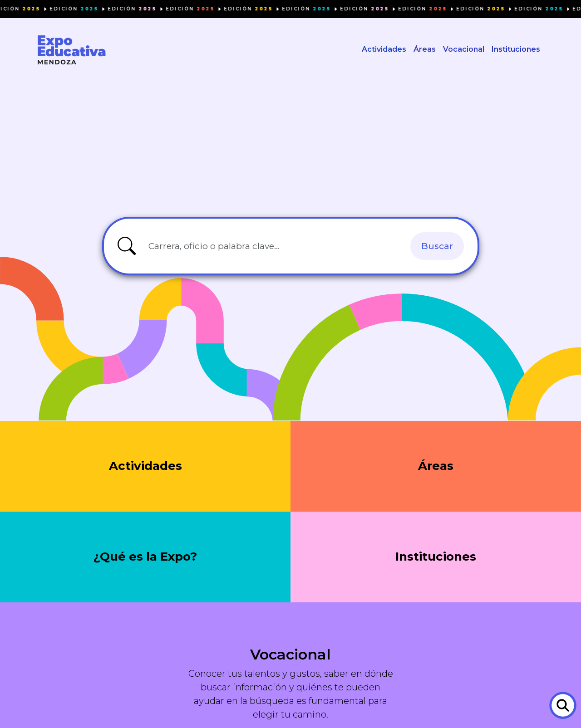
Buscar (437, 247)
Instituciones (516, 50)
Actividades (384, 50)
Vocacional (464, 50)
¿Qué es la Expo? (145, 559)
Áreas (425, 50)
